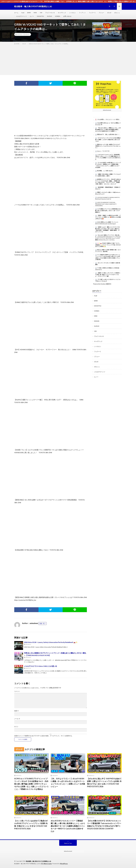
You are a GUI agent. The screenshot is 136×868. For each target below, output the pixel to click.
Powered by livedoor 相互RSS (102, 284)
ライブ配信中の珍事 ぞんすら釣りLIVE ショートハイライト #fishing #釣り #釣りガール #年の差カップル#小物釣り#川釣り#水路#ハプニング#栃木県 (108, 257)
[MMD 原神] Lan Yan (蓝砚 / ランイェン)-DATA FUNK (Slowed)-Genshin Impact (107, 223)
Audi (23, 13)
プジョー (101, 13)
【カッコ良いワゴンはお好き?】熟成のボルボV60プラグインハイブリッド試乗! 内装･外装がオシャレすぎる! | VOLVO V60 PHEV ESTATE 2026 (31, 825)
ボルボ (109, 13)
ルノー (32, 16)
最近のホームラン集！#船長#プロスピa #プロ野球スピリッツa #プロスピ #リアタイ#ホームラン (108, 146)
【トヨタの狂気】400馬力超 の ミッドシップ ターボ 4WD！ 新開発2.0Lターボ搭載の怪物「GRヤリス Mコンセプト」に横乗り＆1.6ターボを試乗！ (108, 165)
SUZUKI (50, 16)
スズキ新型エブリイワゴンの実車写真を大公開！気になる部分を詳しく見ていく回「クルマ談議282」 (108, 211)
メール (17, 719)
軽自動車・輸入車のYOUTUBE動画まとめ (39, 861)
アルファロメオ (50, 13)
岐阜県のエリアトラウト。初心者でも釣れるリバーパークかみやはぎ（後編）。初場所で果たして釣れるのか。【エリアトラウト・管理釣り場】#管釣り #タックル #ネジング (108, 182)
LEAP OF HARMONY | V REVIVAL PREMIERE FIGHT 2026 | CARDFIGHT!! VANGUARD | (106, 204)
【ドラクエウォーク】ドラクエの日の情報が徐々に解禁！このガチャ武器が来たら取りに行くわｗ (108, 140)
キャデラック (62, 13)
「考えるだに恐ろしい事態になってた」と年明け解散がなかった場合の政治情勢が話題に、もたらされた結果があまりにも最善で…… (108, 129)
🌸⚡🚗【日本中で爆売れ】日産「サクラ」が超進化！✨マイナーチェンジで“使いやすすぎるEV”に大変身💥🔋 (108, 245)
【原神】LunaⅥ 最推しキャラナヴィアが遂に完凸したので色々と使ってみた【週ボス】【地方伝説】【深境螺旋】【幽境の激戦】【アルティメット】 (107, 229)
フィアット (82, 13)
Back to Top (68, 843)
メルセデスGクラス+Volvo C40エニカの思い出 (40, 666)
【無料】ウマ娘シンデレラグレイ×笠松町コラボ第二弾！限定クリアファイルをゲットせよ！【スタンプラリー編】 (108, 274)
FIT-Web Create (47, 864)
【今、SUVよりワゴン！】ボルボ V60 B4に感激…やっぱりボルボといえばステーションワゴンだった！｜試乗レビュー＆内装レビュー (68, 783)
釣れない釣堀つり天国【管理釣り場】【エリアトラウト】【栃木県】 (108, 251)
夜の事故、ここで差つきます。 (105, 171)
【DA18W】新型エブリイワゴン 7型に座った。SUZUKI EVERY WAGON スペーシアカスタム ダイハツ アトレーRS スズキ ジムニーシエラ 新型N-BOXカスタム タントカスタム (108, 237)
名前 (16, 711)
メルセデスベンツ (21, 16)
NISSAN (97, 321)
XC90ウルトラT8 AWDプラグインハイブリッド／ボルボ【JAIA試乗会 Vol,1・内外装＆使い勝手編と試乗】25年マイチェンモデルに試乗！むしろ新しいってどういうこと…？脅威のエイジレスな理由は (31, 784)
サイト (16, 727)
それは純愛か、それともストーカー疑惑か (108, 119)
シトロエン (72, 13)
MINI (35, 13)
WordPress (64, 864)
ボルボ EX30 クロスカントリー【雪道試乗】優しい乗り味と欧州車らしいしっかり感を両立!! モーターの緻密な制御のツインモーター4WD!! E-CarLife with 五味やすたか (68, 826)
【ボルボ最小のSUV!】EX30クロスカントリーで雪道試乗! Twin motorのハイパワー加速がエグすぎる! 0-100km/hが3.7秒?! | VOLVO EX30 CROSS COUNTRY (104, 825)
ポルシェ (117, 13)
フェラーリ (92, 13)
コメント (17, 691)
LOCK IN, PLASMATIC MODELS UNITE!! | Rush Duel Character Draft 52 (107, 198)
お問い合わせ (67, 16)
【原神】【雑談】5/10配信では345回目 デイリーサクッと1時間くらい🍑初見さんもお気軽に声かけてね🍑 (108, 217)
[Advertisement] (68, 59)
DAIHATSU (40, 16)
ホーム (16, 13)
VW (41, 13)
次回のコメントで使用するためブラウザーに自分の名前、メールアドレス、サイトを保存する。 (44, 736)
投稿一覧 (42, 623)
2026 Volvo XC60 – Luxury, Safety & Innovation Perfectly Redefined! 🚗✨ (51, 642)
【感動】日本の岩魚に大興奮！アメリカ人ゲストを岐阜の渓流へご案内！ (108, 175)
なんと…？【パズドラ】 (104, 151)
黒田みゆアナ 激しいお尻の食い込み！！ (108, 134)
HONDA (58, 16)
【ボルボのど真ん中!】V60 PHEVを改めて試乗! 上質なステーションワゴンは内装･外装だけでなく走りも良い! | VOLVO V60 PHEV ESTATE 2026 (104, 783)
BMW (29, 13)
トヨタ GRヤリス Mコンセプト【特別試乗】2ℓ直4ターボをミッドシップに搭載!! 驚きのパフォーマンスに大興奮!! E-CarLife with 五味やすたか (108, 157)
